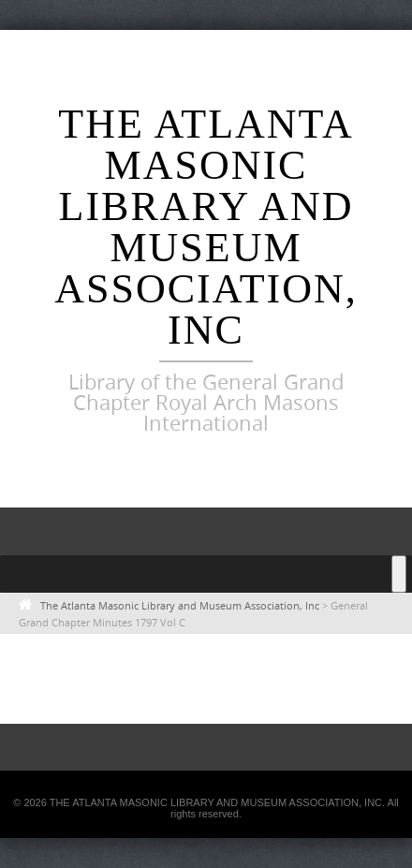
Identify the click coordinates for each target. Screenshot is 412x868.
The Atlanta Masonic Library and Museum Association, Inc (206, 227)
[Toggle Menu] (399, 574)
